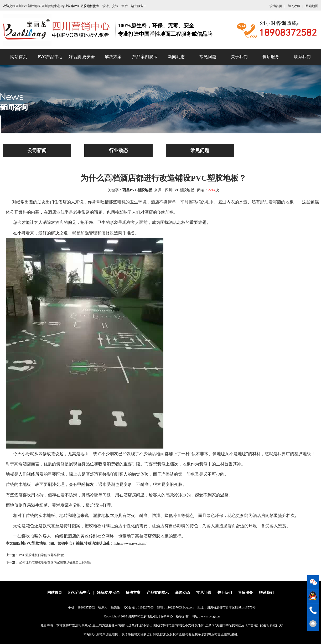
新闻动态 (176, 57)
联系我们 (302, 57)
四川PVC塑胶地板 (140, 616)
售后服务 (271, 57)
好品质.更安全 (82, 57)
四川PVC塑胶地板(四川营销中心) (38, 6)
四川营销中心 (163, 616)
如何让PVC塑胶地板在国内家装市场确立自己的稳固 (55, 562)
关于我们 (239, 57)
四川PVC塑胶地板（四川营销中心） (46, 543)
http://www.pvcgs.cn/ (130, 543)
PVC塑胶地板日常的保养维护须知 (43, 555)
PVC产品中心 (50, 57)
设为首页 (276, 6)
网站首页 (19, 57)
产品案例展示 (145, 57)
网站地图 (312, 6)
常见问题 (208, 57)
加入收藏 (294, 6)
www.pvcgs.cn (211, 616)
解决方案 (113, 57)
